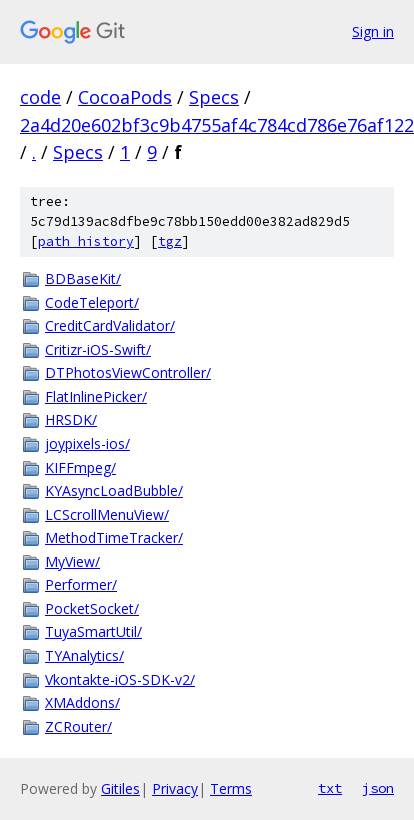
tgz (170, 241)
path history (86, 241)
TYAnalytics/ (84, 655)
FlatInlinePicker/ (96, 396)
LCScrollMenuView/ (107, 514)
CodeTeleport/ (92, 302)
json (378, 788)
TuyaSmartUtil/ (93, 631)
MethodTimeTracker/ (114, 537)
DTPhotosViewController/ (128, 372)
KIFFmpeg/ (80, 467)
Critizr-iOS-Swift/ (98, 349)
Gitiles (120, 788)
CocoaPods (125, 97)
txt (330, 788)
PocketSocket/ (92, 608)
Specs (214, 97)
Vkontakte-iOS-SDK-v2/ (120, 679)
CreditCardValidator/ (110, 325)
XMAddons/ (82, 702)
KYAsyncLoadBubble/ (114, 490)
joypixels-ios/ (87, 443)
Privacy (175, 788)
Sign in (373, 31)
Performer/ (81, 584)
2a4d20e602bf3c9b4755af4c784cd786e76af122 (217, 125)
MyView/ (72, 561)
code (40, 97)
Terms (231, 788)
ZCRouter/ (78, 726)
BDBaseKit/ (83, 278)
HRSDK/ (71, 419)
